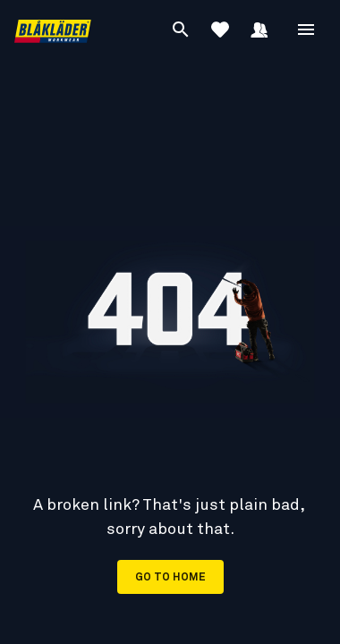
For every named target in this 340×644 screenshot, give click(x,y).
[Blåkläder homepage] (53, 30)
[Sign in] (259, 30)
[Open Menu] (306, 30)
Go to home (170, 578)
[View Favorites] (220, 30)
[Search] (181, 30)
